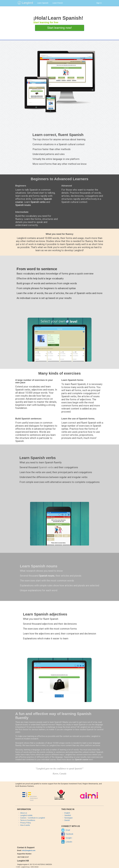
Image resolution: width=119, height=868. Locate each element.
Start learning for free (46, 22)
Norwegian (69, 818)
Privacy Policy (26, 823)
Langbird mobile (26, 815)
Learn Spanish (43, 3)
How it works (25, 825)
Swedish (68, 815)
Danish (67, 820)
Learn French (58, 3)
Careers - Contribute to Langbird (33, 818)
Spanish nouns (23, 205)
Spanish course (82, 759)
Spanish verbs (38, 202)
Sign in (99, 3)
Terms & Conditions (28, 820)
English (67, 813)
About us (24, 813)
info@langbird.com (29, 850)
